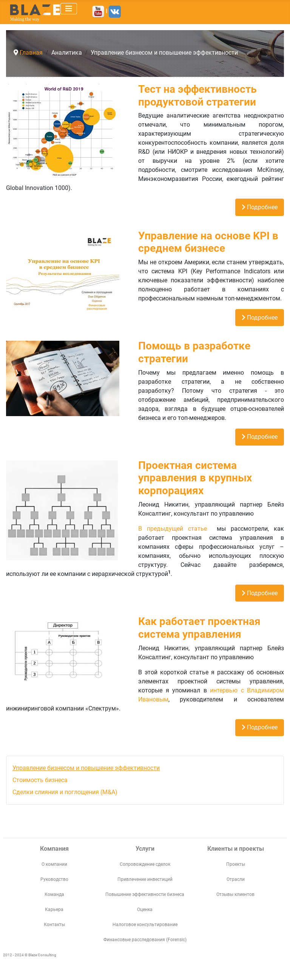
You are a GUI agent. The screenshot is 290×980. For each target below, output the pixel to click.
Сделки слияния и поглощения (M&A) (65, 792)
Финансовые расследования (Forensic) (145, 940)
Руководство (54, 879)
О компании (54, 864)
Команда (54, 894)
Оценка (145, 910)
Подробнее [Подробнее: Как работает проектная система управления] (260, 727)
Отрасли (236, 879)
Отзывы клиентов (235, 894)
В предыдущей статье (175, 529)
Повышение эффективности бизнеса (145, 894)
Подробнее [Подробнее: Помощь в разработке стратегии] (260, 437)
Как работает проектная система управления (199, 628)
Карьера (54, 910)
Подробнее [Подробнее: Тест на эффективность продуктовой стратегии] (260, 207)
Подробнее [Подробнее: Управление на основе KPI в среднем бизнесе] (260, 318)
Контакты (54, 925)
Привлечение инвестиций (145, 879)
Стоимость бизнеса (40, 780)
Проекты (236, 864)
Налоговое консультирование (145, 925)
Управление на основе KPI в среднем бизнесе (208, 242)
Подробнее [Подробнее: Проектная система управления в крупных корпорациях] (260, 593)
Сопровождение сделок (145, 864)
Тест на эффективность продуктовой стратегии (197, 96)
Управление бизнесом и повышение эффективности (86, 768)
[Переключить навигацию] (69, 9)
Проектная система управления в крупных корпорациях (195, 478)
